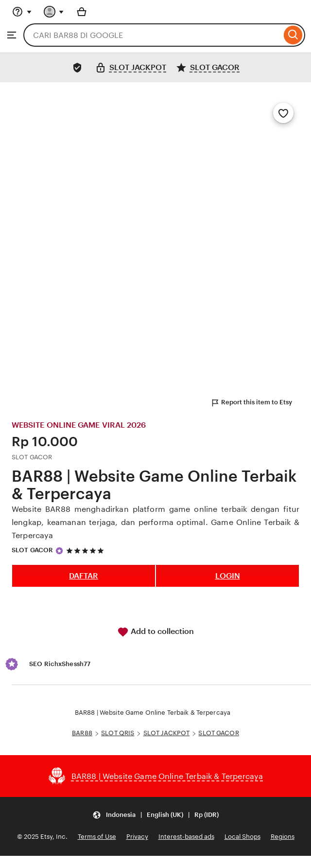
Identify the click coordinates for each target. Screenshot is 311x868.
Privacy (137, 837)
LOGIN (228, 576)
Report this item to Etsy (251, 403)
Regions (283, 837)
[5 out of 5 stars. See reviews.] (86, 551)
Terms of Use (97, 837)
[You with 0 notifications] (54, 12)
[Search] (293, 35)
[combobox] (152, 35)
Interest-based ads (186, 837)
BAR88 (82, 733)
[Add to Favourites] (283, 113)
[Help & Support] (22, 12)
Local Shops (242, 837)
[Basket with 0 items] (82, 12)
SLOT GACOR (32, 550)
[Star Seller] (59, 551)
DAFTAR (84, 576)
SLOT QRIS (118, 733)
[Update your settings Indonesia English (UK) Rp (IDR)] (155, 815)
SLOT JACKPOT (167, 733)
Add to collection (155, 632)
